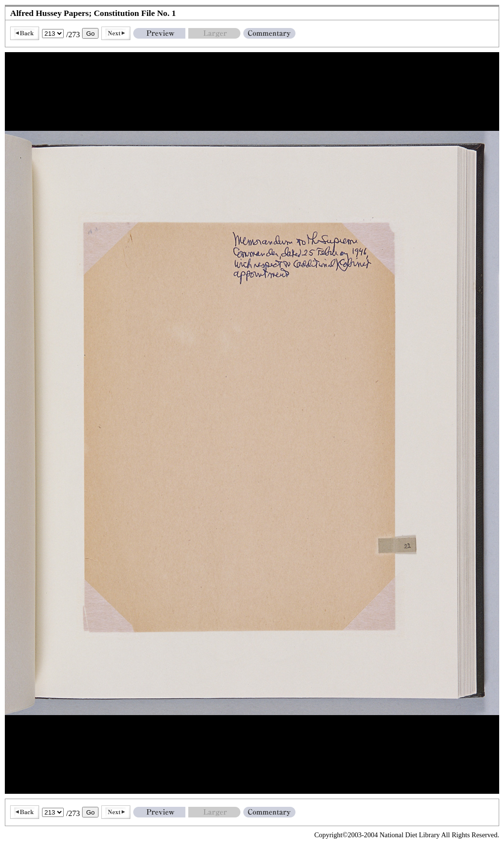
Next (116, 33)
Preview (159, 33)
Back (25, 33)
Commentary (269, 33)
